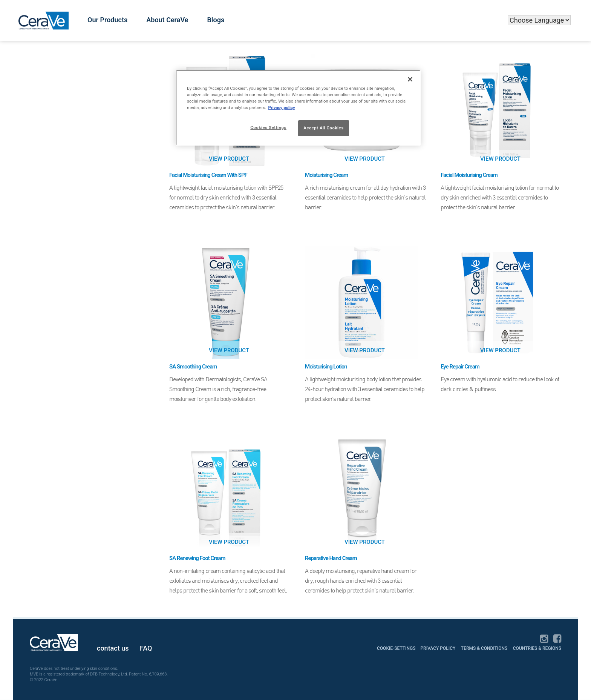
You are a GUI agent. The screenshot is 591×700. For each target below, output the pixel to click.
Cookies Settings (268, 127)
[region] (298, 108)
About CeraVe (167, 20)
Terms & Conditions (484, 648)
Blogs (216, 20)
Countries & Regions (537, 648)
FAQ (146, 648)
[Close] (410, 79)
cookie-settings (397, 648)
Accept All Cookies (323, 128)
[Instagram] (544, 639)
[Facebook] (557, 639)
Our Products (107, 20)
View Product (229, 159)
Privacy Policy (438, 648)
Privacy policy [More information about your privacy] (281, 107)
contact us (113, 648)
